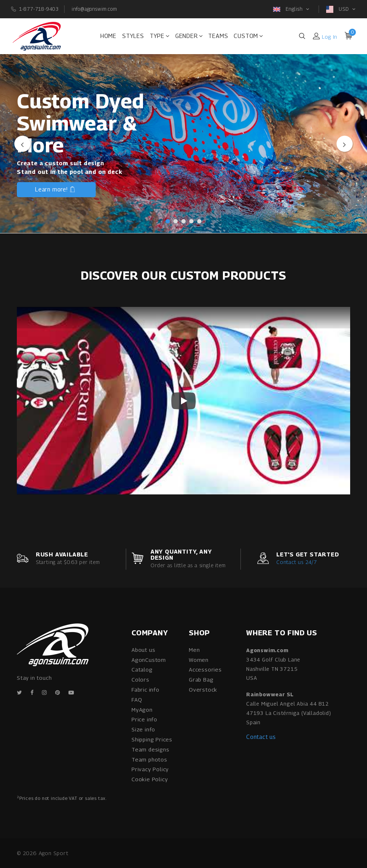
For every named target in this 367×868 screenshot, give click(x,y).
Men (194, 650)
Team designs (151, 749)
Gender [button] (189, 36)
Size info (143, 729)
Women (199, 660)
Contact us (261, 737)
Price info (144, 719)
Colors (140, 679)
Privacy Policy (150, 769)
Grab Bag (201, 679)
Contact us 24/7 (297, 562)
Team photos (149, 759)
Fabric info (146, 689)
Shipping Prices (152, 739)
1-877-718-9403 (39, 9)
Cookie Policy (150, 779)
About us (143, 650)
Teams (218, 36)
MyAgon (142, 710)
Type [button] (160, 36)
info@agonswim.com (94, 9)
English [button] (289, 9)
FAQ (137, 699)
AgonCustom (149, 660)
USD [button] (338, 9)
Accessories (205, 669)
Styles (133, 36)
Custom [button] (248, 36)
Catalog (142, 669)
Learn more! (55, 190)
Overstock (203, 689)
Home (108, 36)
